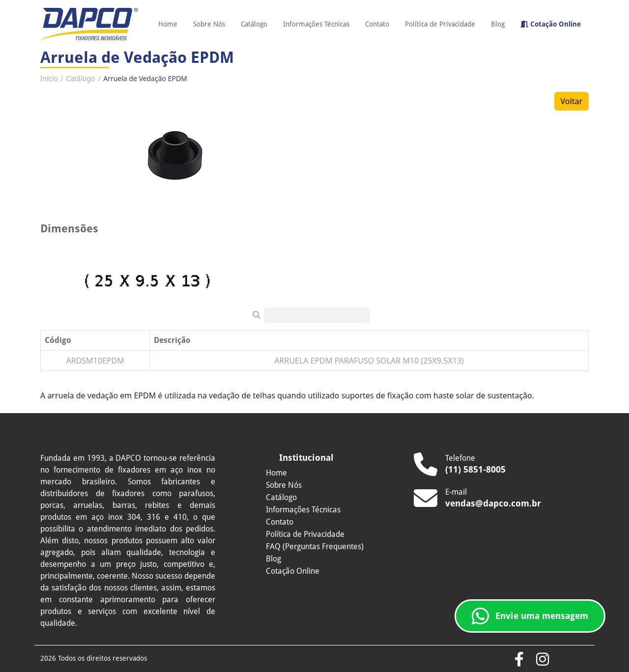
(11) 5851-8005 (475, 469)
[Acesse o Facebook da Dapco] (519, 660)
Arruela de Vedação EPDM (145, 78)
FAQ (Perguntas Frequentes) (315, 546)
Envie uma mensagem (530, 616)
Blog (498, 24)
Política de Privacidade (440, 24)
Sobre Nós (209, 24)
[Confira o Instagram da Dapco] (543, 660)
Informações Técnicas (316, 24)
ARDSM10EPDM (95, 361)
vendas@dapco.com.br (493, 503)
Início (49, 78)
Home (168, 24)
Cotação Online (551, 24)
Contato (377, 24)
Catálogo (254, 24)
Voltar (572, 101)
